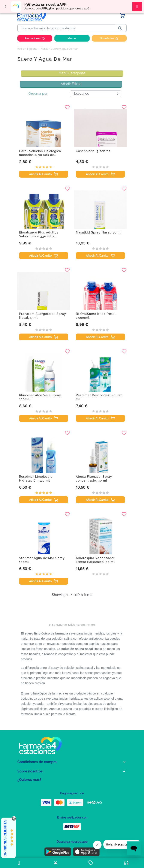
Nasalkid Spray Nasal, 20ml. (99, 232)
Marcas (72, 38)
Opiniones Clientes (5, 838)
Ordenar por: (38, 94)
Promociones (35, 38)
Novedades (109, 38)
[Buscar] (67, 28)
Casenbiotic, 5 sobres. (94, 151)
